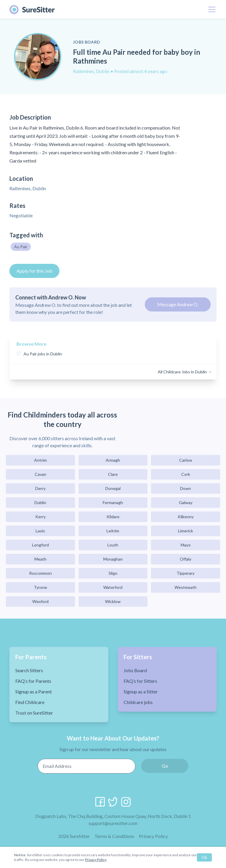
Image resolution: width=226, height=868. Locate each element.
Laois (40, 531)
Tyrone (40, 587)
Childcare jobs (138, 702)
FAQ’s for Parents (33, 681)
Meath (40, 559)
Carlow (186, 460)
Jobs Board (135, 670)
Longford (40, 545)
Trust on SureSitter (34, 713)
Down (186, 488)
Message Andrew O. (178, 304)
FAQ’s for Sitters (140, 681)
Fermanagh (113, 502)
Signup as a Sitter (141, 691)
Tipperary (186, 573)
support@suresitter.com (113, 823)
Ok (204, 857)
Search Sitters (29, 670)
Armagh (113, 460)
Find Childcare (30, 702)
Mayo (186, 545)
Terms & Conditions (114, 836)
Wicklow (113, 601)
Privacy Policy (153, 836)
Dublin (40, 502)
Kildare (113, 517)
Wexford (40, 601)
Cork (186, 474)
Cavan (40, 474)
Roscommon (40, 573)
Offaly (186, 559)
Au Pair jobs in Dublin (43, 354)
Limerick (186, 531)
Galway (186, 502)
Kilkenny (186, 517)
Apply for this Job (34, 271)
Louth (113, 545)
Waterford (113, 587)
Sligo (113, 573)
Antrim (40, 460)
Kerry (40, 517)
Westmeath (186, 587)
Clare (113, 474)
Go (165, 766)
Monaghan (113, 559)
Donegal (113, 488)
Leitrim (113, 531)
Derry (40, 488)
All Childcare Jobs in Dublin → (185, 372)
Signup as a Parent (34, 691)
